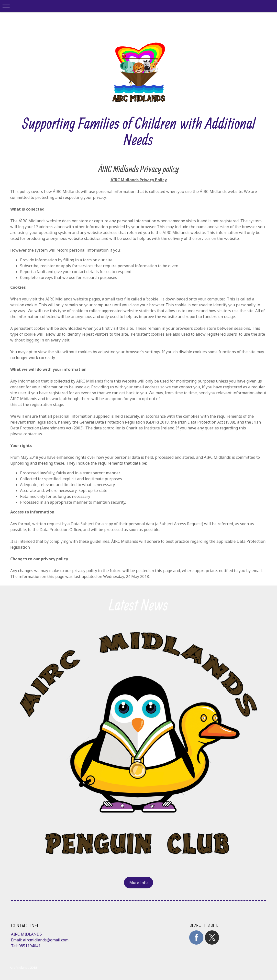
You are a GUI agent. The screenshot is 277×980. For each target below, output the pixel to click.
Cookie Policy (20, 962)
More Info (138, 883)
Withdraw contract (51, 962)
